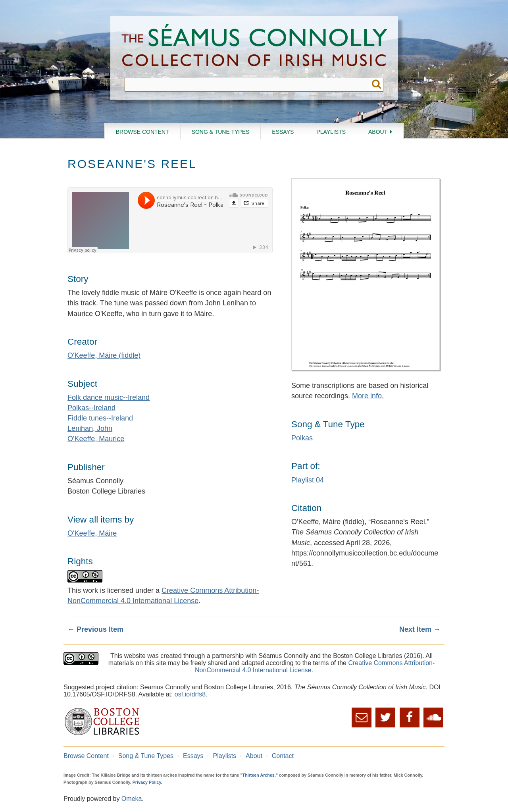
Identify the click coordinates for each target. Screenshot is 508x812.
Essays (283, 132)
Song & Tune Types (221, 132)
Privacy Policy (147, 782)
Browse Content (142, 132)
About (378, 132)
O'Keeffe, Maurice (96, 439)
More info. (368, 396)
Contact (283, 756)
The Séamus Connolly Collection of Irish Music (254, 47)
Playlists (331, 132)
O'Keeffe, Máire (92, 533)
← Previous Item (95, 629)
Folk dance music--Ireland (109, 397)
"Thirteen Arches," (259, 775)
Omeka (132, 799)
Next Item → (420, 629)
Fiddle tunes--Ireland (100, 418)
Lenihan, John (90, 428)
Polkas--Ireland (91, 408)
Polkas (302, 438)
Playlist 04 (308, 480)
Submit (376, 85)
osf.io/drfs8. (191, 694)
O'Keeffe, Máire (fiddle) (104, 355)
